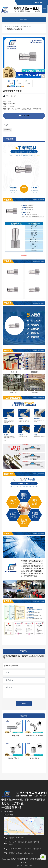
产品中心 (17, 26)
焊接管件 (27, 26)
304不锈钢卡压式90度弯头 (34, 736)
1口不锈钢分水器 (14, 736)
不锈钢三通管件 (14, 758)
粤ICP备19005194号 (24, 866)
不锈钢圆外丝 (34, 758)
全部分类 (24, 19)
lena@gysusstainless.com (24, 853)
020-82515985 (7, 812)
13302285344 (7, 815)
